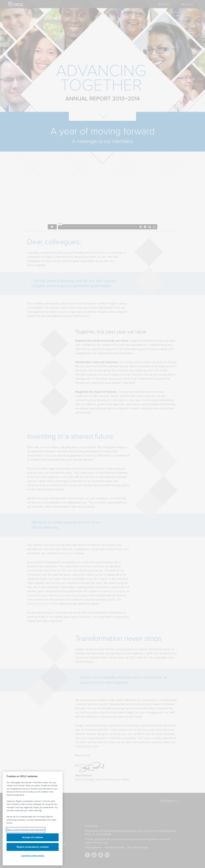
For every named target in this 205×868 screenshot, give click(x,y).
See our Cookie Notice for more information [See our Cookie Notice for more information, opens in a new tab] (26, 830)
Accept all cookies (33, 837)
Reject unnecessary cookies (33, 847)
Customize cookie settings (33, 856)
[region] (33, 818)
